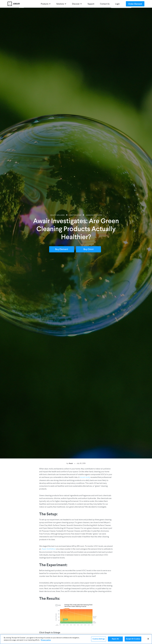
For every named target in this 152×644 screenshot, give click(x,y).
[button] (46, 4)
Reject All (115, 640)
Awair (71, 463)
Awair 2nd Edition (49, 549)
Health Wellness (57, 215)
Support (91, 4)
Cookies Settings (99, 640)
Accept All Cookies (133, 640)
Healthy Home (75, 215)
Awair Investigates (94, 215)
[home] (23, 4)
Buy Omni (89, 249)
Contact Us (105, 4)
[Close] (148, 640)
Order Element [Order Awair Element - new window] (135, 4)
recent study (85, 477)
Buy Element (62, 249)
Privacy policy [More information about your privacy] (46, 641)
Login (117, 4)
